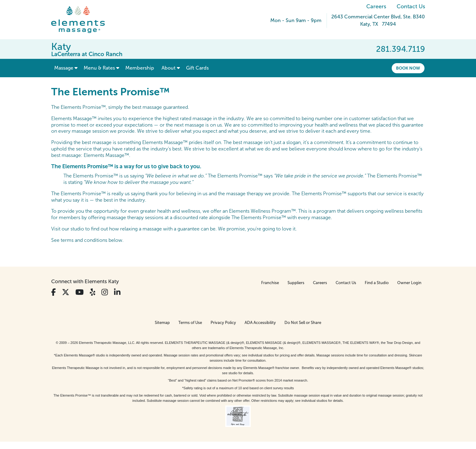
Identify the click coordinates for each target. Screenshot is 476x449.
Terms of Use (190, 323)
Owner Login (409, 283)
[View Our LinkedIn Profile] (117, 292)
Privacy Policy (223, 323)
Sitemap (162, 323)
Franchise (270, 283)
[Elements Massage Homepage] (83, 20)
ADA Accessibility (260, 323)
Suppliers (296, 283)
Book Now (408, 68)
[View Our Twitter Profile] (66, 292)
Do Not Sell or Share (303, 323)
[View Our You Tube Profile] (80, 292)
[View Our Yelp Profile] (93, 292)
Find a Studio (377, 283)
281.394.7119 (401, 49)
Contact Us (411, 6)
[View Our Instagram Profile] (105, 292)
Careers (376, 6)
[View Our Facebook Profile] (53, 292)
